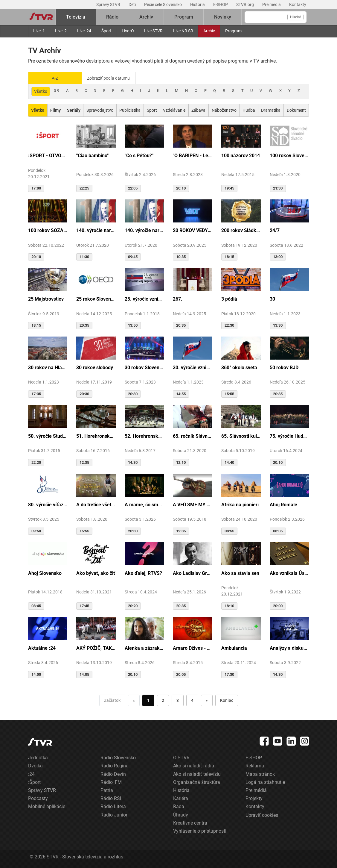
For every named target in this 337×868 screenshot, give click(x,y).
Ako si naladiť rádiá (194, 765)
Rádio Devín (113, 774)
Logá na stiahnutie (265, 782)
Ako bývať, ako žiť (96, 573)
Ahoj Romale (283, 504)
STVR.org (245, 4)
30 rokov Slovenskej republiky (144, 367)
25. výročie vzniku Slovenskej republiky (144, 299)
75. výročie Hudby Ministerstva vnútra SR (289, 435)
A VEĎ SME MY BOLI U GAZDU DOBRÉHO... (193, 504)
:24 (31, 774)
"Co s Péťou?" (139, 155)
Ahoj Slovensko (45, 573)
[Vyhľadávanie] (276, 17)
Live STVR (153, 31)
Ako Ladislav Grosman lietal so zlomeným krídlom (193, 573)
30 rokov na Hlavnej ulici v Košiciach (48, 367)
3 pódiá (229, 299)
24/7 (275, 230)
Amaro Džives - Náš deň (193, 647)
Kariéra (181, 798)
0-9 (57, 90)
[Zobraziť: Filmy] (56, 110)
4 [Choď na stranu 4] (192, 700)
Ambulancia (234, 647)
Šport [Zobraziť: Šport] (152, 110)
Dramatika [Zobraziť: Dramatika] (271, 110)
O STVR (181, 757)
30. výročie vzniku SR (193, 367)
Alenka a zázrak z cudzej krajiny (144, 647)
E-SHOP (221, 4)
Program (233, 31)
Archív (209, 31)
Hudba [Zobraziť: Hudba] (249, 110)
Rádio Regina (115, 765)
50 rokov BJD (284, 367)
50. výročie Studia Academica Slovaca (48, 435)
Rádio (112, 17)
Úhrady (181, 814)
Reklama (255, 765)
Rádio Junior (114, 814)
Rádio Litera (113, 806)
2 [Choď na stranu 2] (163, 700)
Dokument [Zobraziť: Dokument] (296, 110)
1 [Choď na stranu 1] (148, 700)
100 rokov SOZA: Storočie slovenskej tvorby (48, 230)
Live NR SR (183, 31)
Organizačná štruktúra (197, 782)
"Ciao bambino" (92, 155)
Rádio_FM (111, 782)
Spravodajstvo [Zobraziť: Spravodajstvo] (100, 110)
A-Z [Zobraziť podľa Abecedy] (55, 78)
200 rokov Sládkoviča (241, 230)
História (198, 4)
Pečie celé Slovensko (163, 4)
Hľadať (295, 17)
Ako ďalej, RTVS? (143, 573)
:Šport (34, 782)
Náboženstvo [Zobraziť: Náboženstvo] (224, 110)
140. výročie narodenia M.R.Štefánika (96, 230)
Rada (179, 806)
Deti (133, 4)
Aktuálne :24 (42, 647)
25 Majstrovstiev (46, 299)
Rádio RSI (111, 798)
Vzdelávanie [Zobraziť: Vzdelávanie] (174, 110)
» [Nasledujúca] (207, 700)
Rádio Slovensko (118, 757)
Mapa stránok (260, 774)
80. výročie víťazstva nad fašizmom (48, 504)
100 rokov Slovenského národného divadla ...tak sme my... (289, 155)
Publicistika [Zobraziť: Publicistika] (130, 110)
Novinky (223, 17)
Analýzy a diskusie (289, 647)
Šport (106, 31)
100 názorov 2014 (241, 155)
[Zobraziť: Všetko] (38, 110)
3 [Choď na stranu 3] (178, 700)
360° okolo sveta (239, 367)
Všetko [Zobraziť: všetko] (41, 91)
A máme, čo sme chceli (144, 504)
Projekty (254, 798)
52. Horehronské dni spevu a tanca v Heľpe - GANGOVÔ (144, 435)
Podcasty (38, 798)
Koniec (227, 700)
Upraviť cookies (262, 815)
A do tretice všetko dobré (96, 504)
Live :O (128, 31)
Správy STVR (109, 4)
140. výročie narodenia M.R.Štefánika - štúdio (144, 230)
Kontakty (298, 4)
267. (178, 299)
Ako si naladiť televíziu (197, 774)
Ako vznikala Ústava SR (289, 573)
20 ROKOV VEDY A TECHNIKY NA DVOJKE (193, 230)
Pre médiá (272, 4)
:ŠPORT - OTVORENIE (48, 155)
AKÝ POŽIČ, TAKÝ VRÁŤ (96, 647)
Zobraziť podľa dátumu (111, 78)
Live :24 (84, 31)
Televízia (76, 17)
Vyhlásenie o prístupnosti (200, 830)
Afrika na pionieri (240, 504)
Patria (107, 790)
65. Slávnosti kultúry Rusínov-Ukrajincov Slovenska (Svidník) (241, 435)
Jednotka (38, 757)
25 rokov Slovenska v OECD (96, 299)
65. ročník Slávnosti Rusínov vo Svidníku (193, 435)
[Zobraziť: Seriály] (74, 110)
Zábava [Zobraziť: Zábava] (198, 110)
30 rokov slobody (95, 367)
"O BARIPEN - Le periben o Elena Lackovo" (193, 155)
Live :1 (39, 31)
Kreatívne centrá (190, 822)
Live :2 (61, 31)
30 (272, 299)
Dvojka (35, 765)
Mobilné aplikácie (47, 806)
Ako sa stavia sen (240, 573)
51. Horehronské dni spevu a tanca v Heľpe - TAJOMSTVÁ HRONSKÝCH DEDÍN (96, 435)
